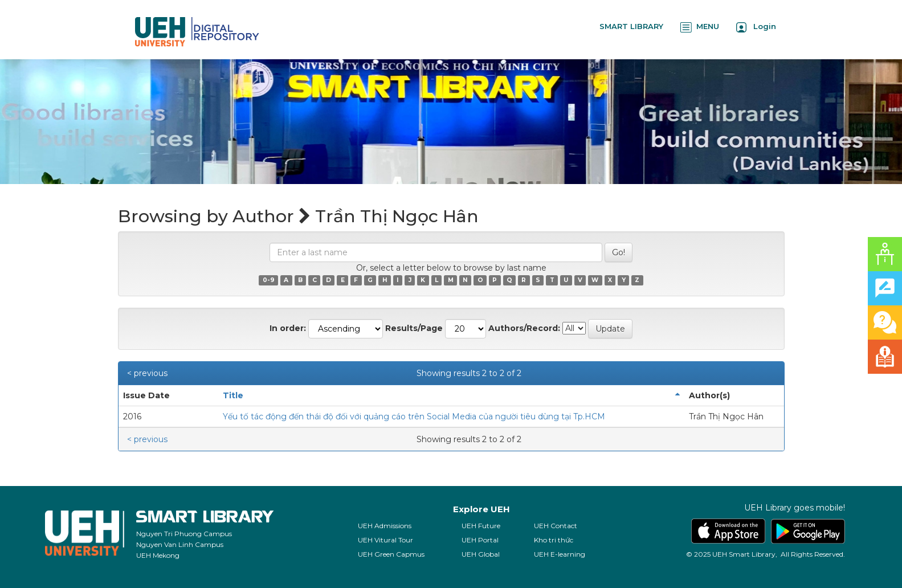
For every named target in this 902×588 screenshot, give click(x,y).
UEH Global (481, 554)
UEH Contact (556, 526)
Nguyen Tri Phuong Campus (184, 534)
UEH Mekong (158, 555)
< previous (147, 373)
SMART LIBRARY (631, 26)
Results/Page (414, 328)
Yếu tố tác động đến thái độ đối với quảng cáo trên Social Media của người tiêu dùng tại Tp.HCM (414, 416)
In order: (288, 328)
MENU (700, 27)
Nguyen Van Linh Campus (180, 544)
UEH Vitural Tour (385, 540)
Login (756, 27)
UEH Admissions (385, 526)
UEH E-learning (560, 554)
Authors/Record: (524, 328)
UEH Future (481, 526)
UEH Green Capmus (391, 554)
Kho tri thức (554, 540)
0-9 (269, 280)
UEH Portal (480, 540)
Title (233, 395)
